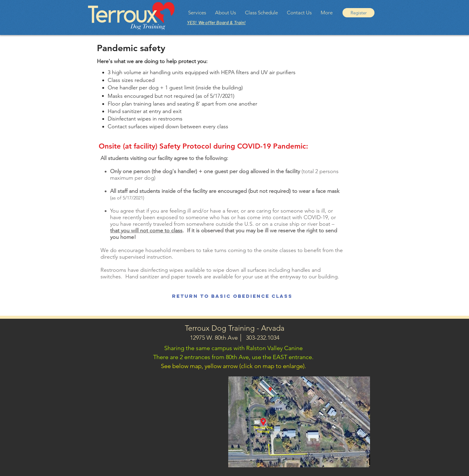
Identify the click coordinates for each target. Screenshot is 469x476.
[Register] (358, 13)
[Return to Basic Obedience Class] (232, 296)
